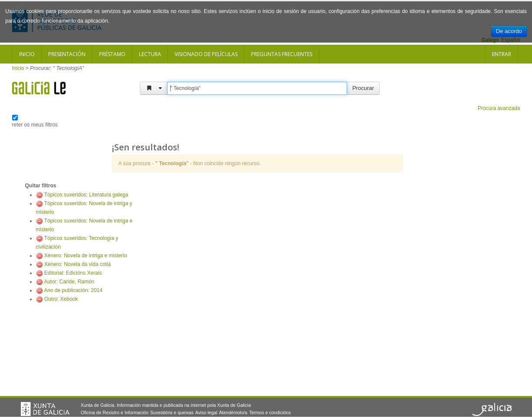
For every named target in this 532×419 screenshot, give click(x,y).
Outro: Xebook (61, 299)
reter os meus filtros (35, 125)
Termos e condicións (270, 412)
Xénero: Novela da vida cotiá (78, 264)
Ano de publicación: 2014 (73, 290)
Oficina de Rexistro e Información (115, 412)
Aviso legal (206, 412)
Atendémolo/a (233, 412)
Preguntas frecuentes (282, 54)
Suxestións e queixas (172, 412)
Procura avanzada (499, 108)
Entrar (502, 54)
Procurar (363, 88)
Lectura (150, 54)
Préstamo (112, 54)
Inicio (27, 54)
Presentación (67, 54)
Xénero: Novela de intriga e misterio (86, 256)
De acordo (509, 31)
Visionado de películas (206, 54)
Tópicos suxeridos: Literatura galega (86, 195)
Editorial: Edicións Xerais (73, 273)
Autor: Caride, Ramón (69, 282)
